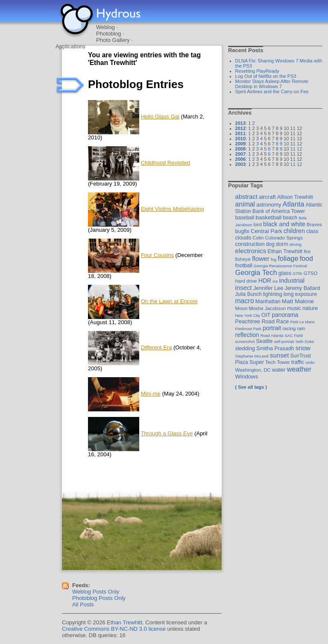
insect (244, 288)
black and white (284, 224)
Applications (70, 46)
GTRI (297, 273)
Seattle (265, 341)
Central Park (266, 231)
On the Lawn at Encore (169, 301)
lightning (273, 294)
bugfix (242, 231)
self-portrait (284, 341)
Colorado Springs (284, 238)
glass (285, 273)
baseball (245, 218)
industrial (292, 281)
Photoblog (109, 34)
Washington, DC (253, 370)
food (306, 258)
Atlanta (293, 204)
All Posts (83, 604)
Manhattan (268, 301)
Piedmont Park (249, 329)
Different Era (157, 347)
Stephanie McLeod (252, 356)
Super (257, 362)
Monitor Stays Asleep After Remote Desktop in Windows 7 (272, 84)
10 (286, 144)
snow (303, 348)
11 (293, 149)
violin (310, 362)
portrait (272, 328)
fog (274, 259)
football (244, 266)
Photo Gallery (113, 40)
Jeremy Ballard (302, 288)
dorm (282, 244)
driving (296, 244)
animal (245, 204)
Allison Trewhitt (295, 197)
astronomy (269, 205)
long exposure (300, 294)
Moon (242, 308)
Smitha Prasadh (275, 349)
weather (299, 369)
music (294, 308)
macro (245, 301)
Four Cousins (157, 255)
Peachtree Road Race (262, 321)
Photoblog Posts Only (99, 598)
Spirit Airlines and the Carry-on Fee (272, 92)
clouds (243, 238)
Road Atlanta (272, 335)
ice (275, 281)
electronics (251, 251)
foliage (288, 258)
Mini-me (151, 394)
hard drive (246, 281)
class (312, 231)
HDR (265, 281)
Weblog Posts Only (96, 592)
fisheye (243, 259)
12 (299, 149)
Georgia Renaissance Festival (280, 266)
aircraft (267, 197)
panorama (285, 315)
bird (258, 225)
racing (289, 328)
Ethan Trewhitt (285, 251)
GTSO (311, 273)
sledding (245, 349)
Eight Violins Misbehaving (173, 209)
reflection (247, 335)
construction (250, 244)
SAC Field (293, 335)
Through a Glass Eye (167, 433)
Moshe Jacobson (267, 308)
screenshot (245, 341)
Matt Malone (298, 301)
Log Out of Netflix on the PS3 (266, 76)
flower (261, 258)
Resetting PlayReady (257, 71)
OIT (266, 315)
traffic (298, 362)
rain (301, 328)
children (294, 231)
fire (307, 251)
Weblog (105, 27)
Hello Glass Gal (160, 117)
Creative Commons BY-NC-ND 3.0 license (114, 629)
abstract (246, 197)
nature (310, 308)
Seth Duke (305, 341)
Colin (258, 238)
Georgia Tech (256, 273)
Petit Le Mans (303, 322)
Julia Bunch (249, 294)
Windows (247, 377)
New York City (248, 315)
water (279, 370)
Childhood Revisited (166, 163)
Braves (314, 225)
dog (270, 244)
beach (290, 218)
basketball (268, 217)
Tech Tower (278, 362)
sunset (280, 355)
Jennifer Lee (268, 288)
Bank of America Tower (279, 211)
